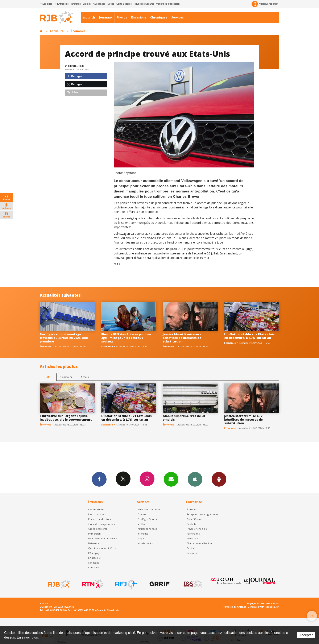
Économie (78, 31)
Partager (75, 76)
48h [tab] (48, 377)
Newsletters (171, 479)
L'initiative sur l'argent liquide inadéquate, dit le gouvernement (66, 418)
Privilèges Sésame (144, 4)
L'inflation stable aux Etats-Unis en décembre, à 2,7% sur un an (249, 336)
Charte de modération (199, 543)
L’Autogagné (95, 553)
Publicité (192, 524)
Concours (94, 567)
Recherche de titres (100, 519)
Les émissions (96, 509)
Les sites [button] (46, 4)
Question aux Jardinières (102, 548)
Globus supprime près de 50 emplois (184, 418)
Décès (111, 4)
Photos (122, 17)
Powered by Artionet (235, 607)
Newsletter (193, 553)
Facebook (99, 479)
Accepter (306, 635)
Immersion (94, 534)
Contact (191, 548)
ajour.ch (89, 17)
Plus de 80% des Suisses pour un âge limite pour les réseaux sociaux (126, 338)
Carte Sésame (124, 4)
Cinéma (142, 514)
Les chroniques (97, 514)
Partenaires (193, 534)
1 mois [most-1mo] (85, 377)
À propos (192, 509)
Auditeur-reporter (265, 4)
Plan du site (113, 610)
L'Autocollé (94, 558)
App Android (219, 479)
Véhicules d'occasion (168, 4)
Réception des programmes (202, 514)
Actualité (57, 31)
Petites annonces (147, 529)
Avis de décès (145, 543)
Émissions (139, 17)
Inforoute (76, 4)
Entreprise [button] (62, 4)
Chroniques (159, 17)
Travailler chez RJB (197, 529)
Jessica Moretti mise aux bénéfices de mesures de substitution (182, 338)
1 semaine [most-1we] (66, 377)
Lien (73, 92)
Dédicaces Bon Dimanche (103, 538)
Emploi (87, 4)
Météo (141, 524)
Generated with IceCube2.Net (264, 607)
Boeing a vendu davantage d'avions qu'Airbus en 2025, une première (64, 338)
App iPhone (195, 479)
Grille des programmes (101, 524)
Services (178, 17)
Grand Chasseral (98, 529)
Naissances (99, 4)
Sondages (94, 563)
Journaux (106, 17)
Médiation (192, 538)
